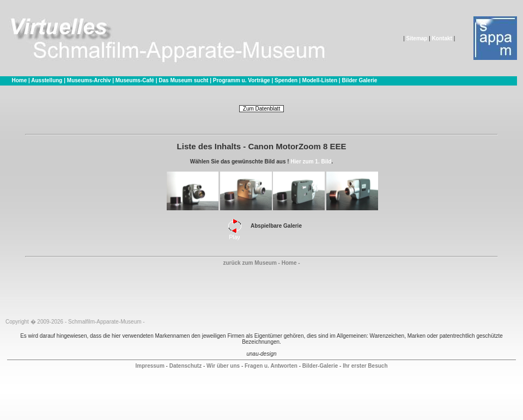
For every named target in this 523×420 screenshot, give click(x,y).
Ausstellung (47, 80)
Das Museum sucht (183, 80)
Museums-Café (135, 80)
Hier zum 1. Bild (311, 162)
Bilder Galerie (359, 80)
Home (19, 80)
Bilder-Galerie (320, 366)
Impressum (150, 366)
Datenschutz (186, 366)
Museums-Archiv (89, 80)
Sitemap (417, 38)
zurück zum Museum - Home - (261, 263)
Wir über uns (223, 366)
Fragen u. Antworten (271, 366)
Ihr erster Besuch (365, 366)
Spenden (286, 80)
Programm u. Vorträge (242, 80)
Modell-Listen (320, 80)
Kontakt (442, 38)
